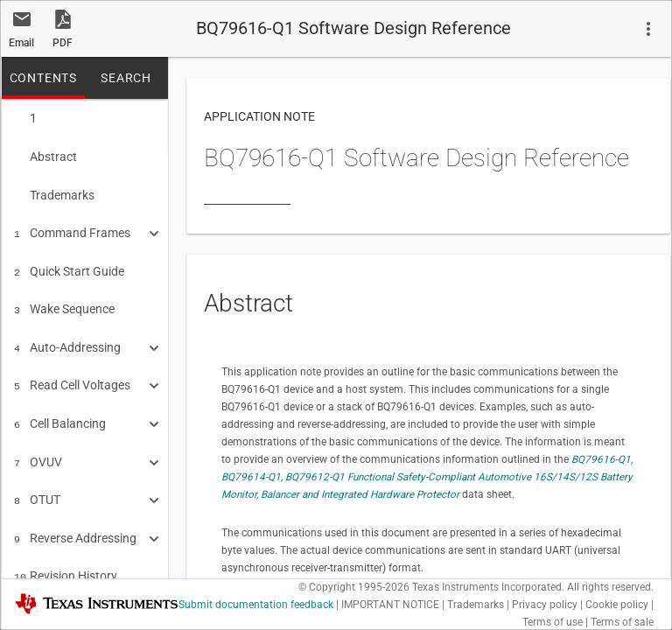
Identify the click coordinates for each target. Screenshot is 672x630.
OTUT (37, 482)
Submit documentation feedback (256, 605)
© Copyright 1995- (354, 587)
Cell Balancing (60, 409)
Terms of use (553, 622)
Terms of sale (622, 622)
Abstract (45, 155)
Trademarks (54, 192)
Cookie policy (617, 605)
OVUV (38, 446)
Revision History (66, 555)
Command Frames (72, 227)
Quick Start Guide (69, 264)
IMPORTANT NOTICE (390, 605)
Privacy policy (545, 605)
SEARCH (126, 78)
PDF (63, 43)
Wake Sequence (64, 300)
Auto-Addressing (67, 337)
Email (21, 43)
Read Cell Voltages (72, 373)
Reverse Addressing (75, 519)
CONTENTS (43, 78)
